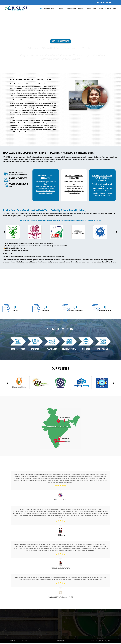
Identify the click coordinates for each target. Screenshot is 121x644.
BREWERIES (35, 349)
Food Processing (18, 349)
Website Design (94, 642)
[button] (5, 232)
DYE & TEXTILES (103, 349)
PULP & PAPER (52, 349)
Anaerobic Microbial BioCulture (74, 177)
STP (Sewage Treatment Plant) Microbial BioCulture (102, 178)
